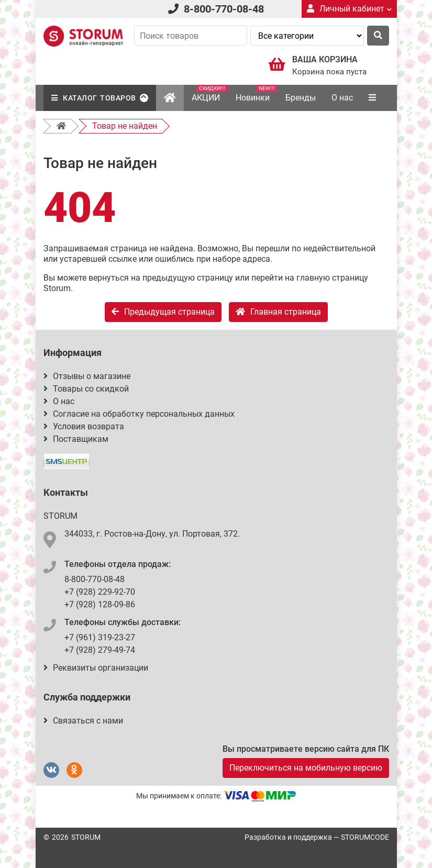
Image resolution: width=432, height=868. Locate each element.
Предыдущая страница (163, 312)
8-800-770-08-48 (224, 9)
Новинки (257, 94)
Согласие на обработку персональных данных (139, 414)
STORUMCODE (365, 837)
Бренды (301, 98)
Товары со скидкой (86, 389)
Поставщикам (76, 439)
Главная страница (278, 312)
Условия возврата (84, 426)
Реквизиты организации (96, 668)
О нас (342, 98)
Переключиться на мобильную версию (306, 768)
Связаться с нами (83, 721)
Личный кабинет (349, 9)
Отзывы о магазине (87, 376)
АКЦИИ (210, 94)
